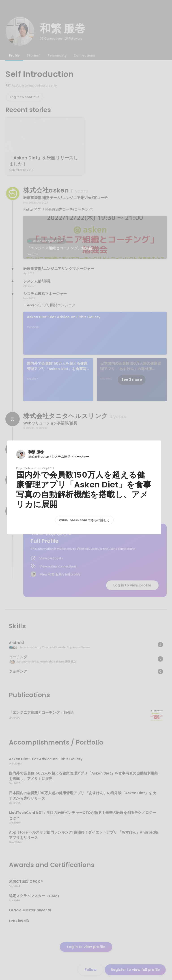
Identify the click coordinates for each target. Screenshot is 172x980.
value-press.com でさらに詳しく (84, 520)
